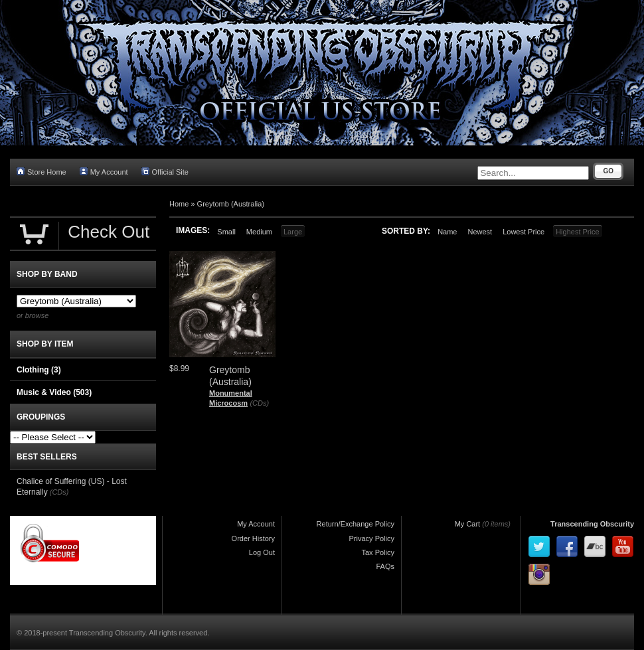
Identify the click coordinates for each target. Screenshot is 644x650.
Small (226, 232)
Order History (253, 538)
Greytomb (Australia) (231, 204)
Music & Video (54, 392)
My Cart (468, 524)
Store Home (41, 172)
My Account (104, 172)
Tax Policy (378, 552)
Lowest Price (523, 232)
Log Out (262, 552)
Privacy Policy (372, 538)
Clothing (39, 370)
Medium (259, 232)
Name (447, 232)
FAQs (385, 566)
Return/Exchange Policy (356, 524)
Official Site (165, 172)
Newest (480, 232)
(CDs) (259, 403)
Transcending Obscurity (592, 524)
